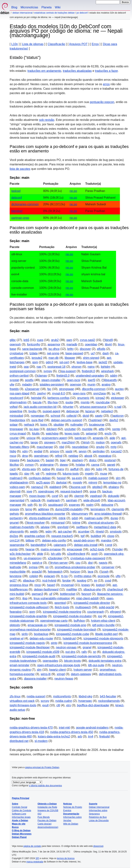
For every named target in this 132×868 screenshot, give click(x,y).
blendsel (17, 211)
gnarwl (87, 647)
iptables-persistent (52, 385)
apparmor (54, 344)
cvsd (108, 581)
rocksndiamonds (109, 701)
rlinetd (100, 532)
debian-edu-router (41, 638)
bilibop (30, 540)
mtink (62, 518)
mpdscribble (18, 572)
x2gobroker (55, 558)
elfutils (101, 349)
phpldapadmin (19, 483)
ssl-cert (64, 362)
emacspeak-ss (37, 625)
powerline (16, 411)
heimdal (36, 398)
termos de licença (66, 858)
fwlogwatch (55, 572)
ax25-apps (43, 483)
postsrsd (110, 460)
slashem (77, 460)
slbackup (29, 581)
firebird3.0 (63, 376)
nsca (13, 456)
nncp (38, 585)
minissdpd (16, 416)
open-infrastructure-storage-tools (59, 665)
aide (112, 438)
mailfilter (72, 589)
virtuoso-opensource (93, 407)
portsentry (16, 518)
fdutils (36, 434)
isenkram (80, 438)
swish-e (37, 563)
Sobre (15, 804)
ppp (26, 367)
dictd (86, 416)
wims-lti (46, 674)
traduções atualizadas (77, 71)
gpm (35, 362)
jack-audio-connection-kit (40, 407)
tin (40, 505)
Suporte (93, 804)
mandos (106, 540)
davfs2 (114, 420)
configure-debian (40, 478)
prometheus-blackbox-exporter (45, 514)
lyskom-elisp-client (103, 621)
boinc (44, 425)
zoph (105, 572)
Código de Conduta (21, 810)
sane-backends (32, 349)
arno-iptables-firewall (108, 514)
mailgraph (53, 500)
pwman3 (37, 594)
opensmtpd (17, 500)
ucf (93, 353)
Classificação (56, 44)
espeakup (105, 456)
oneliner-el (17, 638)
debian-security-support (67, 420)
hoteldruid (69, 638)
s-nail (118, 407)
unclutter (70, 429)
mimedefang (18, 563)
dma (25, 456)
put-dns (70, 652)
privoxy (55, 451)
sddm (114, 376)
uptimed (96, 420)
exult (45, 705)
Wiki (58, 7)
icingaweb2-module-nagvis (27, 643)
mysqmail (67, 585)
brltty (70, 349)
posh (95, 554)
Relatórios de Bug (98, 817)
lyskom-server (83, 670)
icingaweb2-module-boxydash (77, 630)
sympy (48, 371)
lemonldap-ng (112, 483)
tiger (63, 460)
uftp (118, 576)
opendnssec (46, 491)
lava (91, 572)
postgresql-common (23, 371)
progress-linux (19, 585)
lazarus (90, 411)
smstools (116, 532)
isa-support (68, 371)
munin (92, 385)
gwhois (14, 514)
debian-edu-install (86, 545)
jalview (45, 527)
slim (87, 469)
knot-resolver (36, 523)
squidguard (55, 505)
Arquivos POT (78, 44)
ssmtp (116, 429)
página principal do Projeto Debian (42, 767)
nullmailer (76, 425)
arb (80, 736)
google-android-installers (92, 728)
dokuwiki (114, 496)
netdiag (73, 456)
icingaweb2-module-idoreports (103, 638)
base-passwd (74, 353)
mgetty (89, 474)
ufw (12, 385)
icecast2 (116, 451)
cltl (58, 705)
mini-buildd (17, 594)
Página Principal (21, 798)
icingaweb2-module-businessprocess (88, 643)
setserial (91, 434)
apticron (119, 416)
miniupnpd (58, 523)
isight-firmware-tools (23, 705)
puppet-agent (51, 411)
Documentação (71, 814)
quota (69, 402)
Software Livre (19, 814)
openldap (91, 344)
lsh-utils (56, 554)
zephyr (42, 393)
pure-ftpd (37, 420)
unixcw (31, 438)
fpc (49, 389)
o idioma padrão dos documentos (45, 786)
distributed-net (19, 741)
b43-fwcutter (108, 696)
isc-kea (34, 429)
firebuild (105, 736)
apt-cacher (65, 532)
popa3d (37, 572)
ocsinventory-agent (54, 438)
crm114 (15, 540)
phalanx (114, 487)
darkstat (61, 483)
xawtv (99, 416)
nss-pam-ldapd (19, 393)
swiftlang (82, 527)
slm (39, 670)
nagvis (103, 563)
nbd (62, 447)
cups (40, 340)
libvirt (108, 344)
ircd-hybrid (49, 581)
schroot (56, 416)
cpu (78, 563)
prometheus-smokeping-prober (75, 567)
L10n (15, 44)
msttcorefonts (62, 696)
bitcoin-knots (73, 661)
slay (27, 474)
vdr (38, 474)
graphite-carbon (35, 536)
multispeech (83, 607)
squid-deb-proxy (84, 540)
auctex (119, 389)
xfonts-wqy (29, 469)
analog (106, 385)
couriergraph (96, 612)
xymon (29, 465)
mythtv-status (83, 576)
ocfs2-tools (97, 549)
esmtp (14, 549)
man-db (53, 358)
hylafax (80, 465)
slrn (118, 478)
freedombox (18, 420)
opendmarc (41, 456)
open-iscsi (74, 380)
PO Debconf (82, 13)
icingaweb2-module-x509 (43, 652)
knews (86, 585)
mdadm (27, 385)
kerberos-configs (58, 398)
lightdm (106, 367)
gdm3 (50, 362)
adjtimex (44, 509)
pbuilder (59, 425)
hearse (30, 549)
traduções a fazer (106, 71)
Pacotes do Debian (47, 820)
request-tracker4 (71, 491)
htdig (13, 451)
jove (29, 491)
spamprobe (17, 545)
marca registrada (35, 862)
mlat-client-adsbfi (87, 598)
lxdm (99, 469)
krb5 (26, 340)
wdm (49, 532)
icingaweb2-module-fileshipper (30, 647)
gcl (66, 496)
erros (106, 84)
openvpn (76, 385)
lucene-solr (79, 487)
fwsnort (86, 594)
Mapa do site (19, 824)
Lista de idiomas (33, 44)
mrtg (113, 447)
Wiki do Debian (71, 824)
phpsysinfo (17, 532)
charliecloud (115, 589)
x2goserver (32, 389)
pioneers (50, 442)
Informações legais (21, 817)
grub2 (55, 340)
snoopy (14, 509)
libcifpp (14, 465)
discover (85, 349)
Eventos (67, 810)
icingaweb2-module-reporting (62, 612)
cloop (111, 536)
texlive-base (85, 362)
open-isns (79, 393)
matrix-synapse (51, 549)
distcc (93, 460)
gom (32, 612)
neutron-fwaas (64, 679)
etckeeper (118, 398)
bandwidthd (38, 545)
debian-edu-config (54, 540)
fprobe (67, 581)
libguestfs (111, 380)
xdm (25, 451)
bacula (37, 402)
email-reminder (20, 665)
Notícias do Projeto (73, 807)
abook (88, 456)
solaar (14, 425)
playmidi (15, 491)
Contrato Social (19, 807)
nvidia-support (36, 696)
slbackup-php (92, 589)
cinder (119, 549)
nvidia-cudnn (64, 701)
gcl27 (13, 581)
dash (106, 353)
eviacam (50, 576)
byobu (32, 411)
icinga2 (100, 398)
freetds (14, 389)
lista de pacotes (20, 169)
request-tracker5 (62, 536)
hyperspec (85, 701)
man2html (68, 442)
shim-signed (91, 358)
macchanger (45, 447)
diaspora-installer (35, 679)
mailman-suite (94, 518)
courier (14, 438)
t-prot (109, 545)
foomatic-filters (19, 447)
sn (95, 652)
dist (90, 563)
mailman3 (16, 478)
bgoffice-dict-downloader (93, 705)
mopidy (78, 483)
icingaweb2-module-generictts (81, 656)
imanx (60, 469)
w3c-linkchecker (20, 554)
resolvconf (16, 398)
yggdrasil (96, 496)
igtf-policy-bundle (104, 625)
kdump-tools (71, 474)
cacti (13, 469)
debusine (107, 505)
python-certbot (19, 376)
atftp (101, 429)
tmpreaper (16, 429)
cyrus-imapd (18, 434)
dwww (64, 465)
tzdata (34, 353)
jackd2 (103, 362)
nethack (29, 425)
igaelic (14, 474)
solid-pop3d (106, 607)
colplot (34, 576)
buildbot (96, 536)
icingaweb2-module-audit (39, 656)
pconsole (104, 576)
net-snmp (53, 353)
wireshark (107, 371)
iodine (46, 469)
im (96, 581)
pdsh (75, 518)
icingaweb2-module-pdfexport (29, 607)
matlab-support (98, 478)
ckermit (79, 496)
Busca (15, 827)
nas (39, 367)
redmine (51, 474)
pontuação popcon (102, 102)
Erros (95, 44)
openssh (15, 344)
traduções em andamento (44, 71)
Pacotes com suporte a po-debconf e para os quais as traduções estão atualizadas (69, 230)
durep (114, 518)
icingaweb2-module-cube (73, 634)
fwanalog (16, 612)
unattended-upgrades (90, 376)
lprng (29, 509)
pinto (54, 643)
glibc (13, 340)
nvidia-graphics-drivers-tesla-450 (72, 732)
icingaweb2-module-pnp (70, 625)
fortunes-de (116, 469)
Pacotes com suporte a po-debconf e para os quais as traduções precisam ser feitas (69, 307)
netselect (107, 411)
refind (59, 456)
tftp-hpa (53, 402)
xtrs (69, 705)
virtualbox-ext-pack (22, 701)
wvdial (38, 451)
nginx (91, 367)
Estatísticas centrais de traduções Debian (54, 13)
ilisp (25, 598)
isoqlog (82, 581)
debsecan (73, 411)
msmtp (85, 402)
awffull (74, 469)
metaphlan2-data (105, 527)
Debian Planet (19, 837)
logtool (100, 585)
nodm (90, 505)
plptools (15, 625)
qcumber (84, 532)
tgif (83, 536)
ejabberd (55, 487)
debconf (17, 198)
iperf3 (92, 380)
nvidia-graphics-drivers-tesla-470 (31, 728)
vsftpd (14, 407)
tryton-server (59, 563)
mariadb (72, 344)
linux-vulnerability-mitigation (52, 598)
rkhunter (68, 407)
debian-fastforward (46, 589)
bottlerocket (68, 594)
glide (40, 554)
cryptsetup (17, 353)
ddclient (52, 429)
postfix (29, 380)
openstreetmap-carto (54, 621)
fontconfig (33, 344)
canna (95, 465)
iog (100, 616)
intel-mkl (64, 728)
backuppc (33, 460)
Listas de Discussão (99, 820)
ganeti (111, 465)
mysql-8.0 (59, 393)
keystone (16, 576)
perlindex (99, 451)
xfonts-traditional (40, 518)
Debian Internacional (22, 13)
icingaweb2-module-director (92, 603)
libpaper (70, 358)
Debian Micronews (22, 834)
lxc (114, 393)
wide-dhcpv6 (92, 500)
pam (69, 340)
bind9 (109, 340)
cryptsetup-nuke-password (88, 558)
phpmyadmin (18, 402)
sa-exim (77, 478)
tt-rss (64, 576)
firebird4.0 (88, 371)
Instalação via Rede (47, 807)
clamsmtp (118, 509)
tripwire (14, 460)
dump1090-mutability (69, 509)
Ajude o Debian (20, 820)
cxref (55, 496)
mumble (87, 429)
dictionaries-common (25, 204)
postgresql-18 (57, 367)
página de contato (32, 846)
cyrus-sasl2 (88, 340)
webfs (34, 532)
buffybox (79, 621)
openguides (50, 661)
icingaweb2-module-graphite (28, 616)
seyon (83, 451)
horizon (75, 572)
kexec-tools (72, 434)
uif (51, 594)
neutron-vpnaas (66, 647)
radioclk (36, 500)
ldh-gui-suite (96, 665)
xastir (69, 451)
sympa (33, 567)
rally (84, 652)
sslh (30, 505)
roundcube (103, 402)
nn (47, 567)
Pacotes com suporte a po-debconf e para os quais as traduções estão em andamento (69, 149)
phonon (77, 367)
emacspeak (75, 549)
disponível (98, 846)
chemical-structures (101, 523)
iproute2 (37, 358)
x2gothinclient (76, 554)
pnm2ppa (100, 393)
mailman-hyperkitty (22, 527)
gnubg (100, 447)
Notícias (68, 804)
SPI (37, 858)
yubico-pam (17, 487)
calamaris (60, 545)
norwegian (38, 416)
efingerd (115, 612)
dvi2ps (14, 536)
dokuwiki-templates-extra (105, 661)
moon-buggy (37, 496)
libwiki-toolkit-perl (107, 634)
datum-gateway (81, 674)
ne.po (73, 191)
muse (104, 474)
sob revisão (47, 120)
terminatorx (98, 509)
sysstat (14, 380)
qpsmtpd (60, 603)
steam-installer (51, 380)
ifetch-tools (62, 607)
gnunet (14, 523)
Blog (14, 7)
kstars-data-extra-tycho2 (54, 736)
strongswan (67, 389)
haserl (51, 585)
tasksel (16, 191)
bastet (50, 460)
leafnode (15, 567)
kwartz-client (57, 670)
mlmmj (93, 483)
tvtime (76, 523)
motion (100, 442)
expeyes (74, 505)
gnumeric (83, 398)
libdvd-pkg (85, 696)
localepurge (97, 425)
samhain (71, 500)
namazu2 (37, 487)
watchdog (52, 434)
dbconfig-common (94, 389)
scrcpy (45, 701)
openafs (116, 442)
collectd (71, 416)
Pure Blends (44, 817)
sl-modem (41, 741)
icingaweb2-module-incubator (72, 616)
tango (34, 442)
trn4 (91, 736)
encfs (108, 434)
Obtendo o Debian (47, 804)
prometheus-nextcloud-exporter (30, 630)
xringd (61, 674)
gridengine (47, 465)
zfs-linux (15, 696)
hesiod (61, 478)
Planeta (46, 7)
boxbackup (41, 634)
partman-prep (20, 218)
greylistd (63, 527)
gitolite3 (97, 487)
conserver (108, 567)
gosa (93, 491)
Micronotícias (29, 7)
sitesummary (80, 514)
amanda (98, 438)
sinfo (25, 634)
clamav (42, 376)
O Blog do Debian (21, 831)
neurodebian (80, 447)
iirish (87, 442)
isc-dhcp (54, 349)
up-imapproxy (33, 558)
